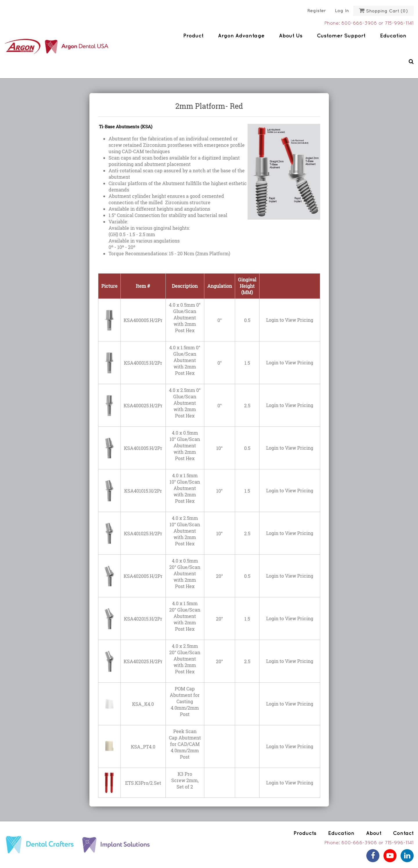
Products (305, 833)
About (374, 833)
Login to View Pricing (290, 320)
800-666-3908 (359, 23)
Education (393, 36)
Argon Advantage (241, 36)
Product (193, 36)
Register (317, 11)
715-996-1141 (399, 23)
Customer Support (341, 36)
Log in (342, 11)
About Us (291, 36)
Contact (403, 833)
